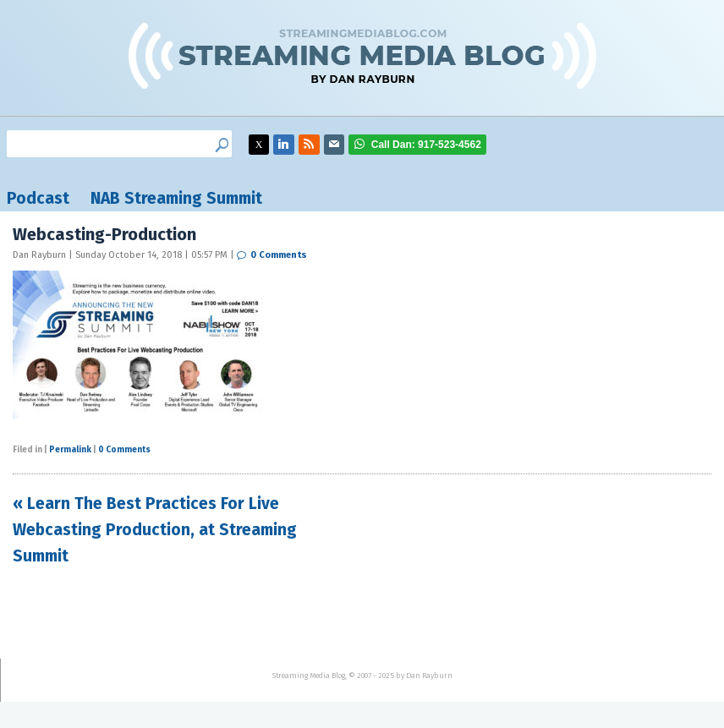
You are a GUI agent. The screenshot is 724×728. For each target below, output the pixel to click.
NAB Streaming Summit (176, 198)
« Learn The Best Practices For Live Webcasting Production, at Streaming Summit (155, 529)
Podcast (38, 198)
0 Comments (279, 255)
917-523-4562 (426, 145)
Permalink (70, 450)
